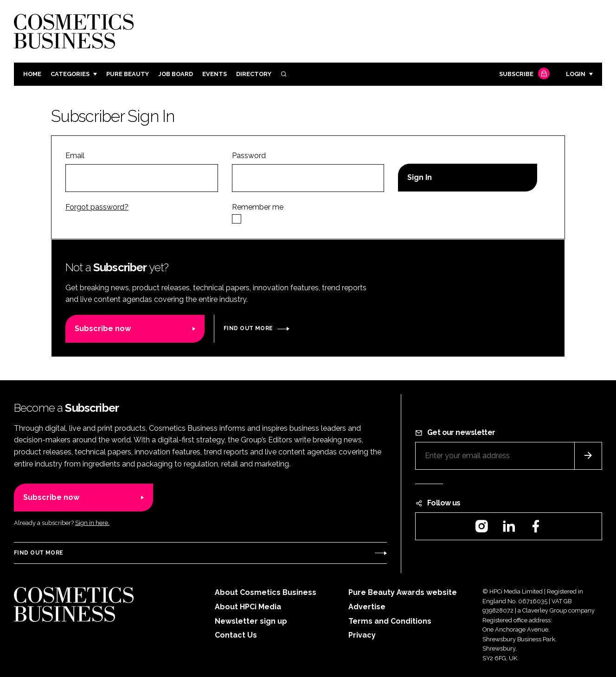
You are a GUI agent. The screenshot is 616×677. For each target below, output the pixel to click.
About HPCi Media (248, 607)
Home (32, 74)
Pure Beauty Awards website (403, 592)
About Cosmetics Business (266, 592)
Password (249, 156)
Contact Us (236, 635)
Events (215, 74)
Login (576, 74)
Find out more (248, 328)
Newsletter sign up (251, 621)
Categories (70, 74)
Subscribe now (103, 329)
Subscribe (523, 74)
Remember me (258, 207)
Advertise (367, 607)
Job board (176, 74)
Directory (254, 74)
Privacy (362, 635)
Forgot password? (97, 207)
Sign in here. (92, 523)
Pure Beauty (128, 74)
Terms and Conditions (390, 621)
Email (75, 156)
